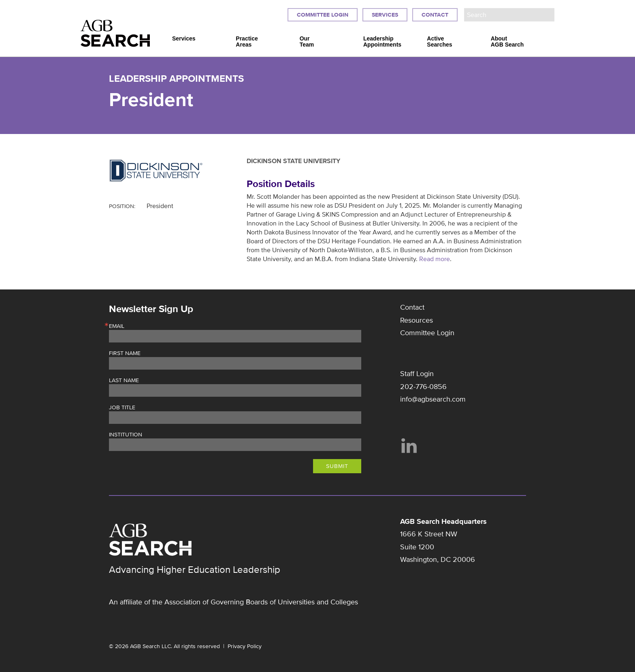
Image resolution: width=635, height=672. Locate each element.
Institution (126, 435)
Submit (337, 466)
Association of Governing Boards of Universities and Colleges (261, 602)
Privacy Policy (245, 646)
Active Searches (439, 42)
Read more (435, 259)
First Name (125, 353)
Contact (435, 15)
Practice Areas (247, 42)
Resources (417, 320)
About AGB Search (507, 42)
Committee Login (323, 15)
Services (385, 15)
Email (117, 326)
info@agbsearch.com (433, 399)
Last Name (124, 381)
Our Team (307, 42)
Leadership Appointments (382, 42)
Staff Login (417, 374)
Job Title (122, 408)
